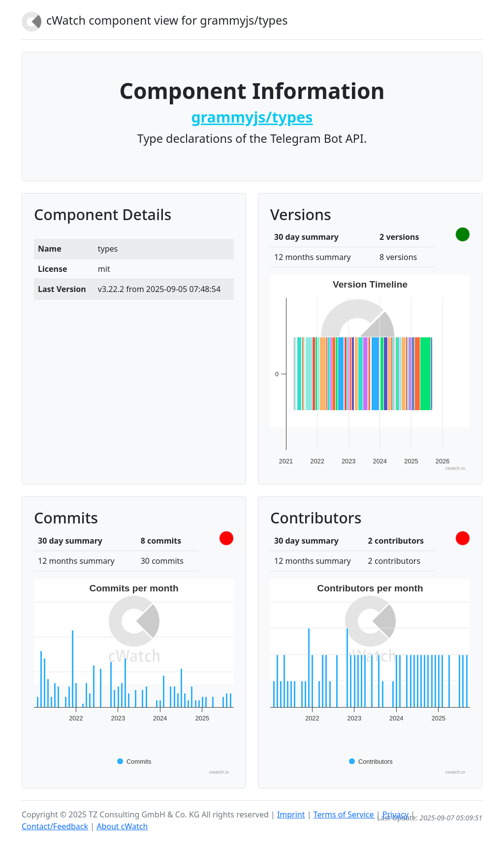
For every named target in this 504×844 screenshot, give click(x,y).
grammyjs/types (252, 117)
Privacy (395, 814)
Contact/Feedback (55, 826)
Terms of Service (344, 814)
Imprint (291, 814)
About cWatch (122, 826)
